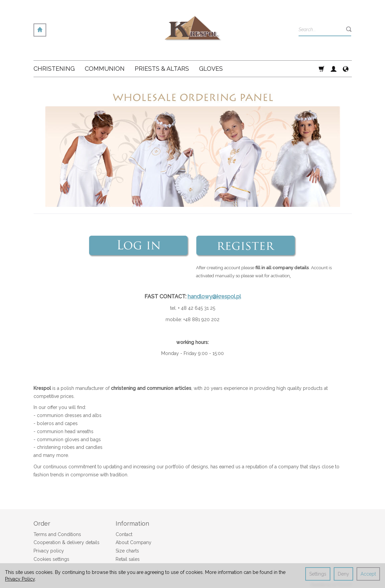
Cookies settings (51, 559)
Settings (318, 574)
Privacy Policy (20, 579)
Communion (105, 69)
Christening (54, 69)
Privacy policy (49, 551)
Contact (124, 534)
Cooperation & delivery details (67, 542)
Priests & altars (162, 69)
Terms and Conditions (57, 534)
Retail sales (128, 559)
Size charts (127, 551)
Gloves (211, 69)
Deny (343, 574)
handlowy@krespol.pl (214, 297)
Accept (368, 574)
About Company (134, 542)
